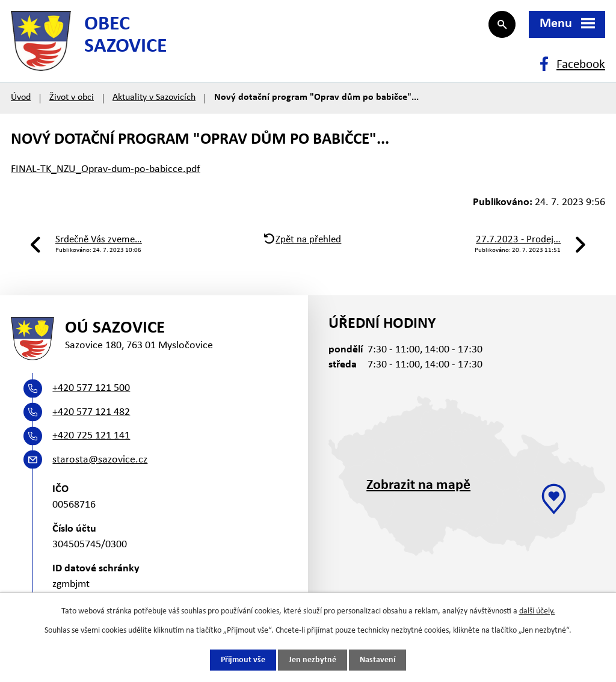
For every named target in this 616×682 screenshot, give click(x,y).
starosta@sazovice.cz (100, 460)
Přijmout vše (243, 660)
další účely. (537, 611)
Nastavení (377, 660)
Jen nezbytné (313, 660)
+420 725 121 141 (91, 436)
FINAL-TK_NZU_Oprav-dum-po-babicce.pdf (106, 169)
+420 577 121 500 (91, 388)
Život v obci (72, 97)
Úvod (21, 97)
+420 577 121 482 (91, 412)
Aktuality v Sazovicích (154, 97)
